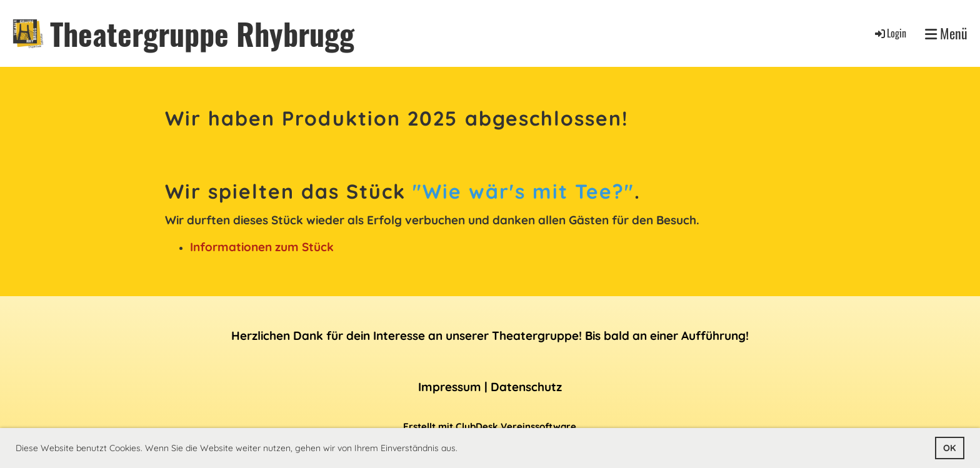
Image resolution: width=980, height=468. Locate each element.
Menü (946, 33)
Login (890, 33)
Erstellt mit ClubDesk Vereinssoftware (490, 426)
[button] (462, 449)
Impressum (450, 387)
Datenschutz (526, 387)
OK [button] (949, 448)
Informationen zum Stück (262, 247)
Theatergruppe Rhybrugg (202, 33)
